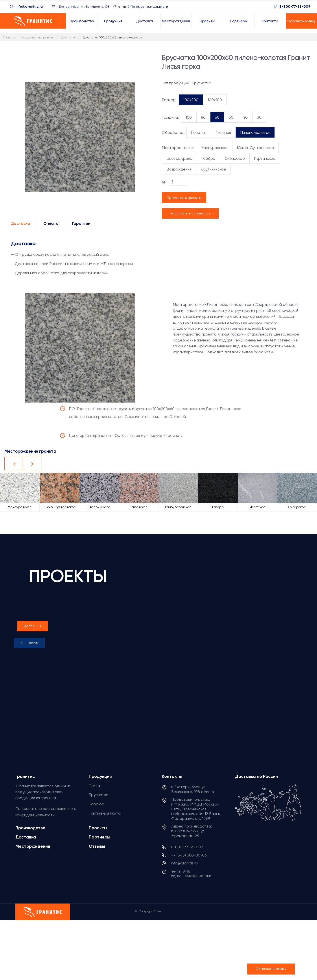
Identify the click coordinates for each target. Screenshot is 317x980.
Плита (94, 785)
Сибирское (235, 158)
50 (231, 117)
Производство (30, 828)
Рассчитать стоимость (190, 213)
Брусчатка (99, 795)
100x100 (215, 100)
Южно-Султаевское (255, 148)
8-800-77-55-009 (295, 7)
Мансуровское (214, 148)
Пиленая (223, 132)
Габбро (208, 158)
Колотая (199, 132)
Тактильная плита (105, 813)
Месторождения (33, 846)
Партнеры (100, 837)
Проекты (98, 828)
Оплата (51, 223)
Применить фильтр (184, 197)
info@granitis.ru (29, 6)
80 (203, 117)
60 (217, 117)
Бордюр (96, 804)
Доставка (20, 223)
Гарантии (81, 223)
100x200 (191, 100)
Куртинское (265, 158)
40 (245, 117)
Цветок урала (179, 158)
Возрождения (179, 169)
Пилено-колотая (255, 132)
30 (259, 117)
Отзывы (97, 846)
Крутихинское (213, 169)
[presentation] (29, 643)
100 (189, 117)
